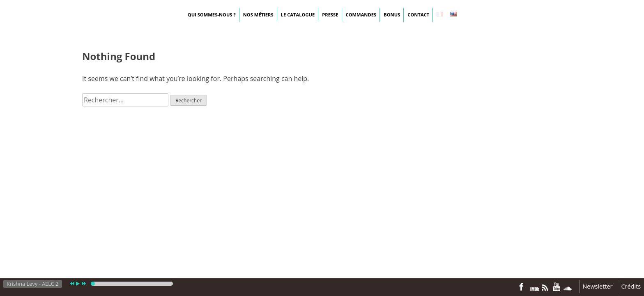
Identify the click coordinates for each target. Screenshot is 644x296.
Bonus (392, 15)
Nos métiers (258, 15)
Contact (418, 15)
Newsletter (598, 286)
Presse (330, 15)
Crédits (631, 286)
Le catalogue (298, 15)
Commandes (361, 15)
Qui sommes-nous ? (212, 15)
